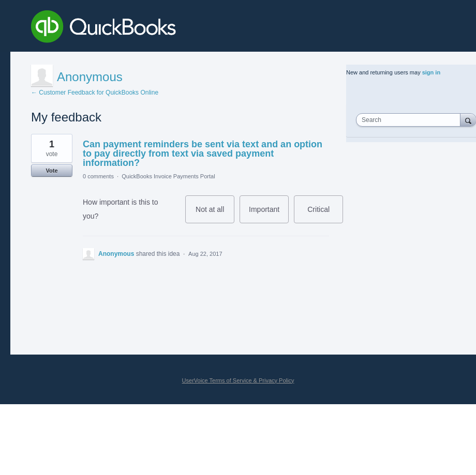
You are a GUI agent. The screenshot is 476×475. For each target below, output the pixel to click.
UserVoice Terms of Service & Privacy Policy (238, 380)
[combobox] (411, 120)
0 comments (98, 176)
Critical (325, 214)
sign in (431, 72)
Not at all (215, 214)
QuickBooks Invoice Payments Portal (168, 176)
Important (269, 214)
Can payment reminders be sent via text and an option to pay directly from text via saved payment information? (203, 154)
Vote (51, 171)
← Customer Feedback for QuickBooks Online (95, 93)
